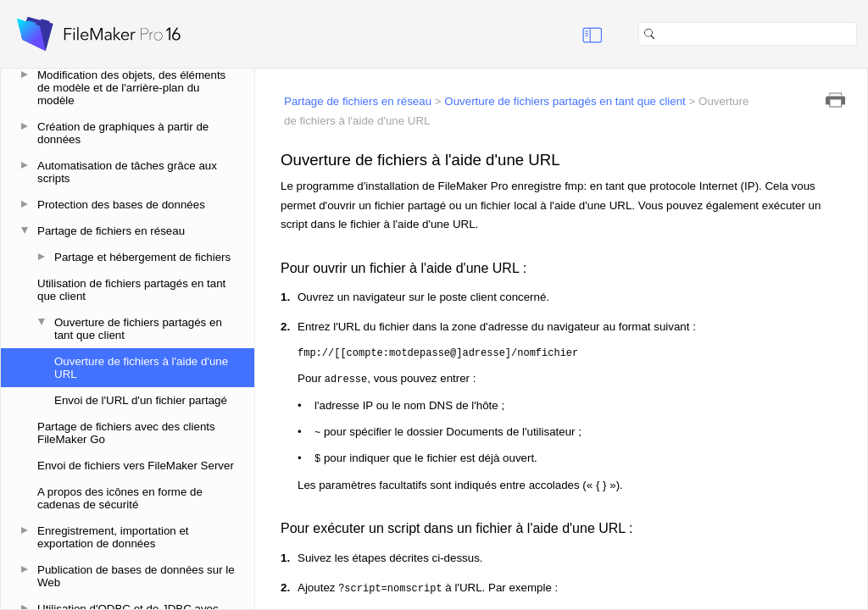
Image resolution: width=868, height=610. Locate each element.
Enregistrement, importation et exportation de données (113, 537)
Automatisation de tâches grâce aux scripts (127, 172)
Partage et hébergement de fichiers (142, 257)
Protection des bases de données (121, 205)
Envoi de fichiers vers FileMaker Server (136, 466)
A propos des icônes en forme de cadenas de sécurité (120, 498)
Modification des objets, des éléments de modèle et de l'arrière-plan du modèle (131, 88)
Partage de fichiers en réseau (111, 231)
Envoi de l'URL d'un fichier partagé (141, 400)
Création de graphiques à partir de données (123, 133)
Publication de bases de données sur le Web (136, 576)
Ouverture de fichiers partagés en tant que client (138, 329)
